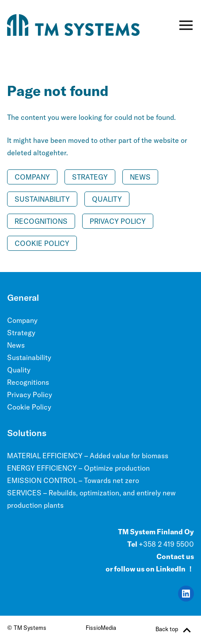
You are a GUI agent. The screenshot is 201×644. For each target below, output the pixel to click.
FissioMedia (101, 628)
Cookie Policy (42, 243)
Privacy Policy (118, 221)
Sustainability (42, 199)
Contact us (175, 556)
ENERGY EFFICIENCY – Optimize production (78, 468)
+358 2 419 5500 (166, 544)
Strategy (90, 177)
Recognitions (41, 221)
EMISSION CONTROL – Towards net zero (73, 480)
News (140, 177)
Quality (107, 199)
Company (32, 177)
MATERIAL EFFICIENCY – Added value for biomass (88, 456)
